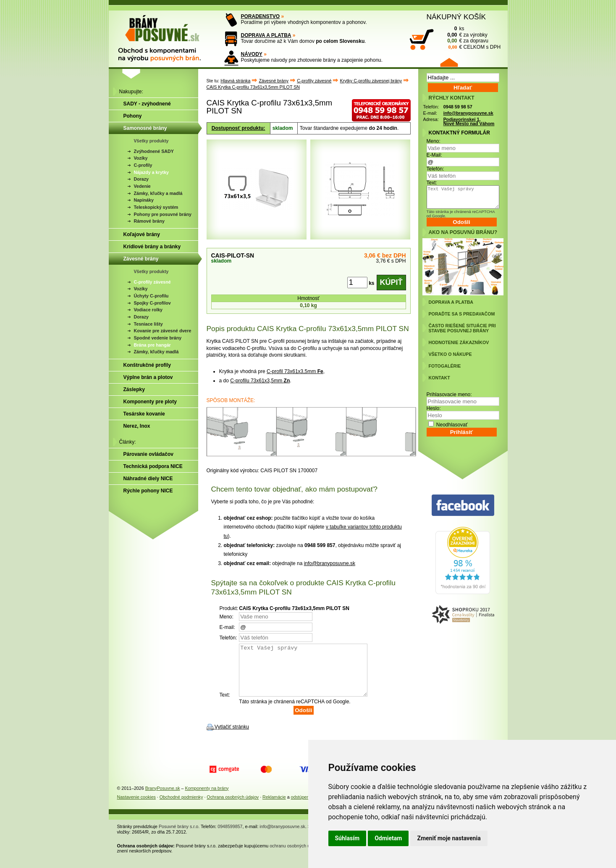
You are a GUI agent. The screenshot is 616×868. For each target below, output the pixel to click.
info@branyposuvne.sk (330, 563)
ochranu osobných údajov (295, 856)
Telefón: (435, 169)
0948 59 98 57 (458, 107)
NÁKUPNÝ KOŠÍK (456, 17)
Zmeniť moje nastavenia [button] (449, 838)
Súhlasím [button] (347, 838)
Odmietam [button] (388, 838)
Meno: (434, 141)
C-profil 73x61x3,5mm (295, 371)
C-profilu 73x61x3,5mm (260, 381)
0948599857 (230, 836)
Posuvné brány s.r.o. (179, 836)
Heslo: (434, 408)
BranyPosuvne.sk (163, 798)
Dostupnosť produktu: (239, 128)
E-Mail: (434, 155)
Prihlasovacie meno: (449, 395)
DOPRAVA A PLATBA (266, 35)
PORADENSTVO (261, 16)
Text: (432, 183)
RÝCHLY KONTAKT (452, 98)
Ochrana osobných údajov (233, 807)
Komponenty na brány (207, 798)
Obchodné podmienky (181, 807)
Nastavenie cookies (136, 807)
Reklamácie (274, 807)
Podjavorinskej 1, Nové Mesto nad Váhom (469, 122)
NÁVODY (252, 54)
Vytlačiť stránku (232, 737)
